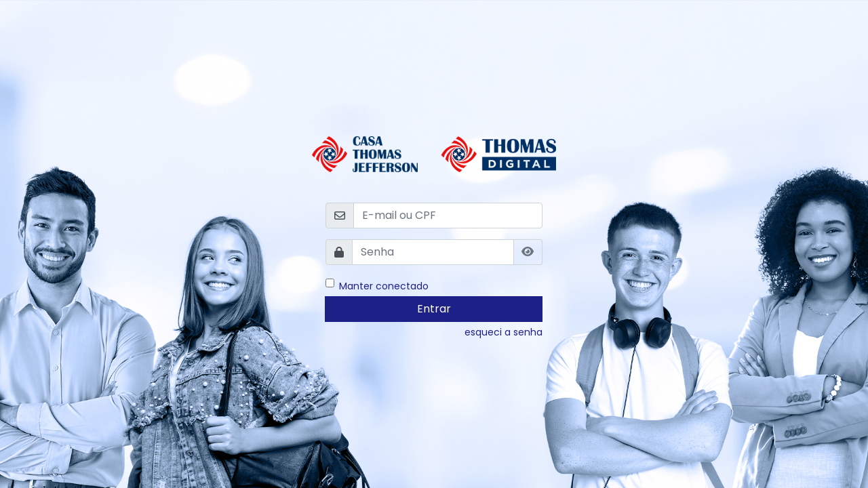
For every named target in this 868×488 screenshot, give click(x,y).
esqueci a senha (504, 332)
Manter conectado (384, 285)
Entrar (434, 309)
